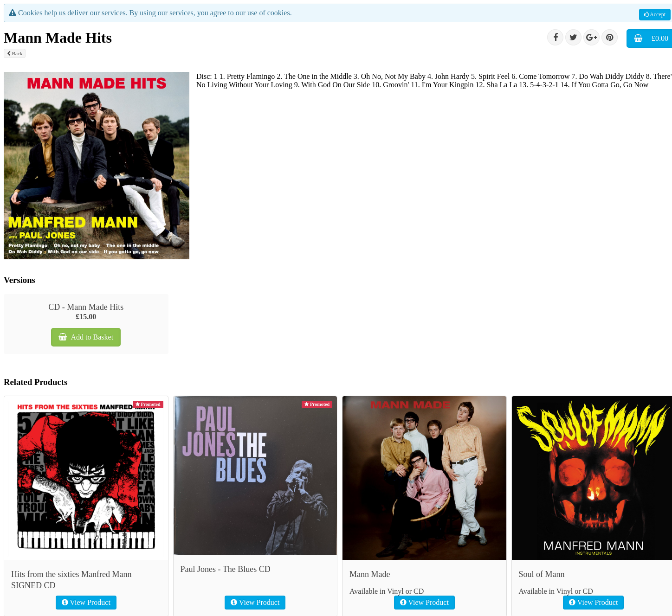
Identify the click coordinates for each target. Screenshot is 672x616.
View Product (86, 602)
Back (15, 53)
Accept (655, 14)
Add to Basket (86, 337)
